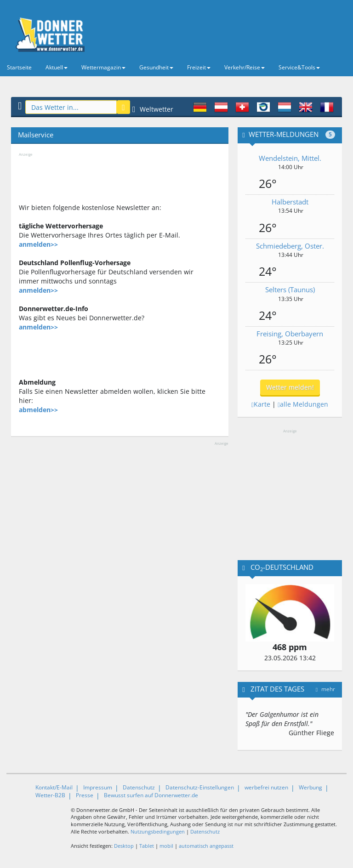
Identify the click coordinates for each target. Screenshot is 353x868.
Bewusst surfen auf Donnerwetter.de (151, 795)
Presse (85, 795)
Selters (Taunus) (290, 289)
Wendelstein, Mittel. (290, 158)
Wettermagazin (103, 67)
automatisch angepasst (206, 846)
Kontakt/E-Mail (54, 787)
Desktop (124, 846)
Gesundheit (156, 67)
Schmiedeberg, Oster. (290, 246)
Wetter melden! (290, 387)
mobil (166, 846)
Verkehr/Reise (245, 67)
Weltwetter (153, 109)
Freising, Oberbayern (290, 334)
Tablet (147, 846)
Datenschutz (139, 787)
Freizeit (199, 67)
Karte (261, 404)
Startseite (19, 67)
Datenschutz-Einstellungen (200, 787)
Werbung (310, 787)
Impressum (98, 787)
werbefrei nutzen (266, 787)
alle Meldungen (303, 404)
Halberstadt (290, 202)
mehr (325, 689)
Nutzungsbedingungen (158, 831)
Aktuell (57, 67)
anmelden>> (38, 244)
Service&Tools (299, 67)
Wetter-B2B (50, 795)
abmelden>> (38, 410)
